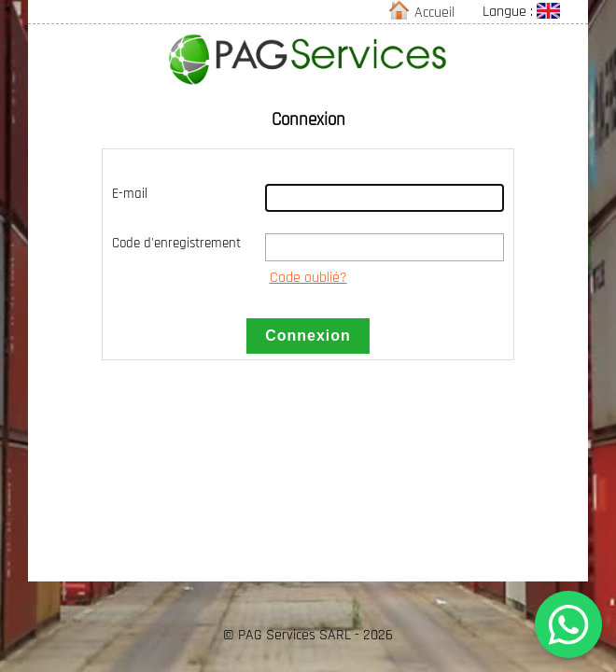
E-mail (130, 194)
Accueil (424, 13)
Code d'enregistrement (176, 243)
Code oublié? (308, 278)
